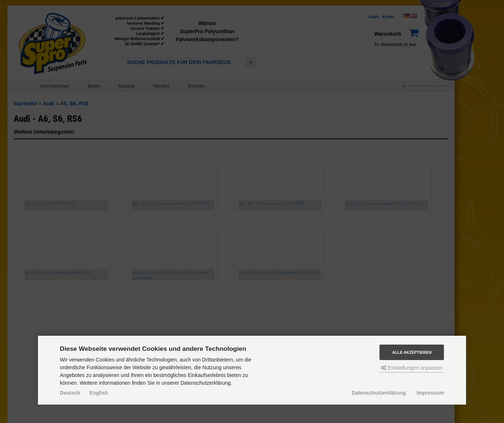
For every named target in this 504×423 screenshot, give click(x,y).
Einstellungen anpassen (412, 368)
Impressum (430, 393)
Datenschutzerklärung (379, 393)
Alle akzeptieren (412, 352)
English (99, 393)
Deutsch (70, 393)
